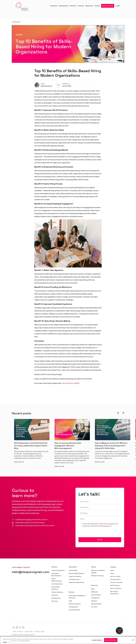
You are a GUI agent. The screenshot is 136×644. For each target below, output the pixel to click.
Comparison (95, 598)
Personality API (74, 610)
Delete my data (40, 632)
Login (118, 6)
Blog (93, 589)
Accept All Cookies (111, 640)
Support (94, 601)
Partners (55, 601)
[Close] (133, 640)
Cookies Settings (97, 640)
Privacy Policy (115, 579)
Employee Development (56, 575)
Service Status (116, 588)
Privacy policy (94, 524)
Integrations (73, 607)
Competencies (74, 579)
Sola (70, 601)
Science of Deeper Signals (98, 572)
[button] (54, 6)
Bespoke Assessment (77, 582)
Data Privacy (115, 585)
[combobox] (6, 642)
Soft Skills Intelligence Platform (77, 597)
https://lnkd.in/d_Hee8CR (71, 383)
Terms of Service (116, 582)
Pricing (97, 6)
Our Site (94, 607)
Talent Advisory (57, 592)
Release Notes (96, 604)
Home (112, 570)
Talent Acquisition (58, 570)
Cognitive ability (75, 576)
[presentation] (93, 533)
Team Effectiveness (57, 580)
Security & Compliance (114, 592)
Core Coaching (57, 584)
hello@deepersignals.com (31, 572)
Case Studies (96, 595)
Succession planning (56, 588)
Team (112, 573)
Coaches (55, 595)
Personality (73, 570)
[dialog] (68, 640)
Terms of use (103, 524)
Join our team (115, 576)
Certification (56, 598)
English (5, 642)
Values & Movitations (76, 573)
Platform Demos (75, 604)
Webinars (95, 592)
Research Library (97, 576)
